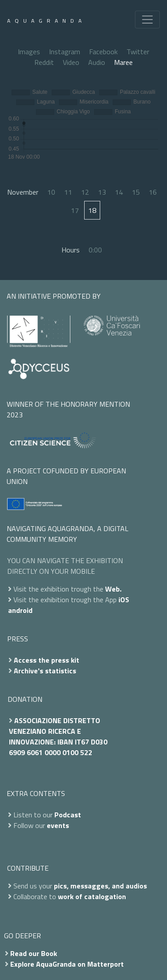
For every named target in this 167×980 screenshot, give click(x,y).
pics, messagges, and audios (100, 886)
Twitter (138, 52)
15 (136, 192)
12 (85, 192)
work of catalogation (92, 896)
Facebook (103, 52)
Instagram (65, 52)
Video (71, 62)
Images (29, 52)
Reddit (44, 62)
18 (92, 210)
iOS (124, 600)
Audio (97, 62)
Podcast (68, 815)
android (20, 610)
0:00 (95, 250)
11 (68, 192)
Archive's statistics (45, 671)
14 (119, 192)
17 (75, 210)
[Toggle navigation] (147, 20)
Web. (113, 589)
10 (51, 192)
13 (102, 192)
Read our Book (34, 953)
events (58, 825)
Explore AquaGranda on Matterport (67, 964)
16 (153, 192)
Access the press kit (47, 660)
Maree (123, 62)
